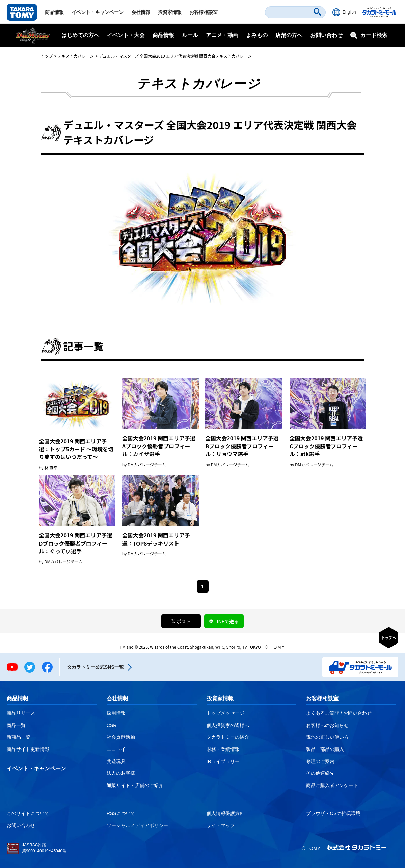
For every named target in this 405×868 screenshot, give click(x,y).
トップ (47, 56)
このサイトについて (28, 813)
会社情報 (141, 12)
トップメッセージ (225, 713)
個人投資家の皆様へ (228, 725)
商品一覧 (16, 725)
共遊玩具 (116, 761)
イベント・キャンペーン (98, 12)
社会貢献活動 (121, 737)
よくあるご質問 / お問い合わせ (339, 713)
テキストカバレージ (75, 56)
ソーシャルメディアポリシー (137, 825)
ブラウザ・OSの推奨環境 (333, 813)
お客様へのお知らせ (327, 725)
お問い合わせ (326, 35)
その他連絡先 (320, 773)
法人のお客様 (121, 773)
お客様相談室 (204, 12)
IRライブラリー (223, 761)
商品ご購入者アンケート (332, 785)
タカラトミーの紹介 (228, 737)
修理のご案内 (320, 761)
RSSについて (121, 813)
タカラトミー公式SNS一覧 (95, 667)
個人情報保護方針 (225, 813)
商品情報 (54, 12)
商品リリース (21, 713)
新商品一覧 (19, 737)
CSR (112, 725)
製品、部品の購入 (325, 749)
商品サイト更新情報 (28, 749)
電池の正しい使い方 (327, 737)
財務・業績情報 (223, 749)
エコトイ (116, 749)
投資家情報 (170, 12)
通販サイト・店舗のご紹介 (135, 785)
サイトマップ (221, 825)
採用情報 (116, 713)
